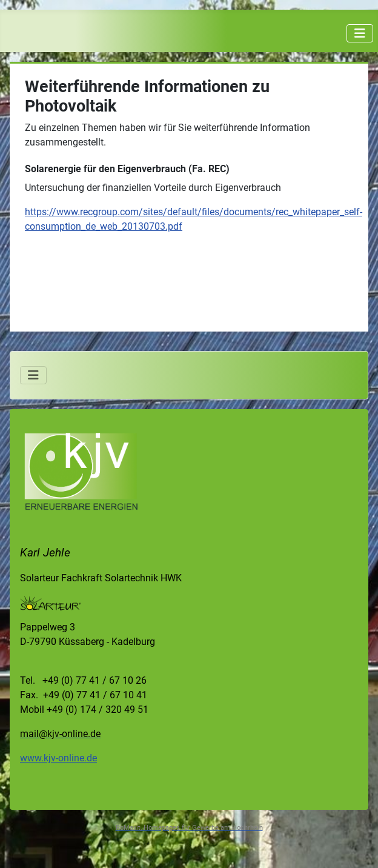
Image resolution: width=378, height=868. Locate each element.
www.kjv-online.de (58, 758)
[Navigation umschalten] (360, 33)
